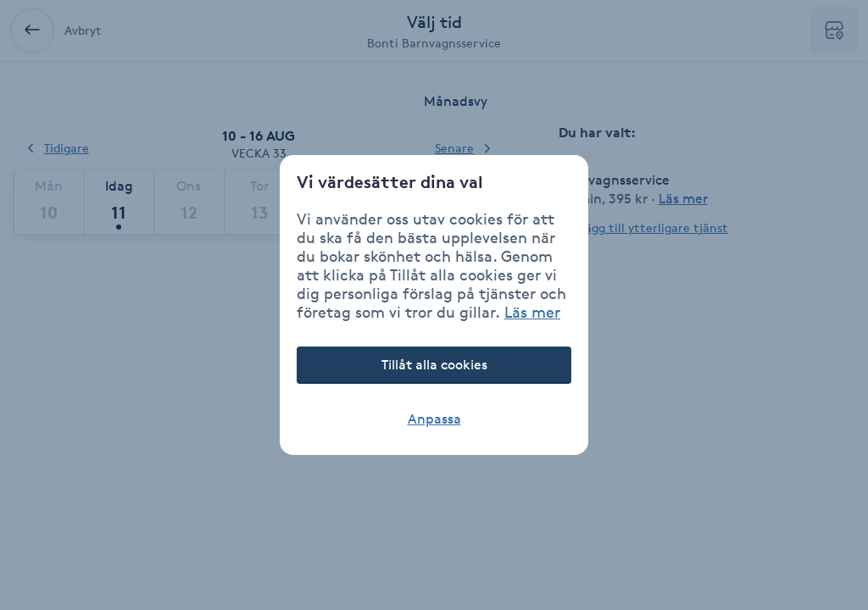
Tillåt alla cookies (434, 365)
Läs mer (532, 312)
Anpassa (434, 419)
